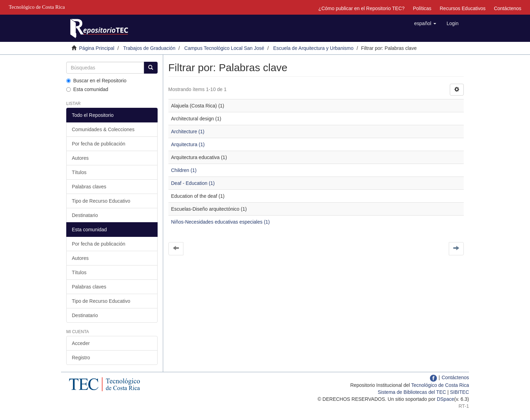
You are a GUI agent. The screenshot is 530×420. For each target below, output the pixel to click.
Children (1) (184, 170)
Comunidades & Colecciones (103, 129)
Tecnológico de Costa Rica (440, 385)
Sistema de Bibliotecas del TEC (412, 392)
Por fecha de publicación (99, 144)
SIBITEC (460, 392)
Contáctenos (508, 8)
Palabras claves (89, 187)
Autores (80, 158)
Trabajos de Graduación (149, 48)
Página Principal (97, 48)
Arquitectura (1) (188, 144)
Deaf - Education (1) (193, 183)
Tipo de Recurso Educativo (101, 201)
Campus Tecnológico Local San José (224, 48)
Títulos (79, 172)
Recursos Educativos (463, 8)
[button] (425, 23)
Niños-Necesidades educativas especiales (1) (221, 222)
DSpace (446, 399)
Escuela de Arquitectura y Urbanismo (313, 48)
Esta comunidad (87, 89)
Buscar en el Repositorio (96, 81)
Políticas (422, 8)
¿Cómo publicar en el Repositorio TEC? (361, 8)
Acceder (81, 343)
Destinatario (85, 215)
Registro (81, 358)
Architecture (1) (188, 132)
